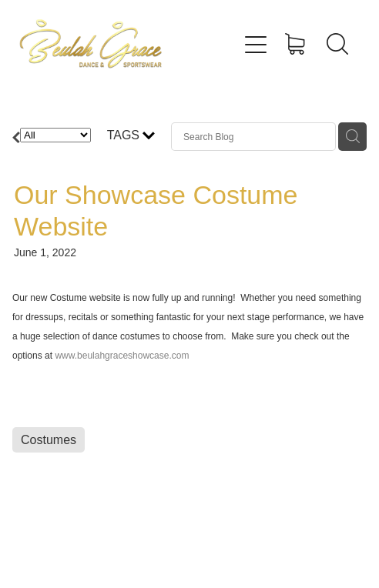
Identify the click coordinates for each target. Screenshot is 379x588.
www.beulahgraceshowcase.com (122, 356)
